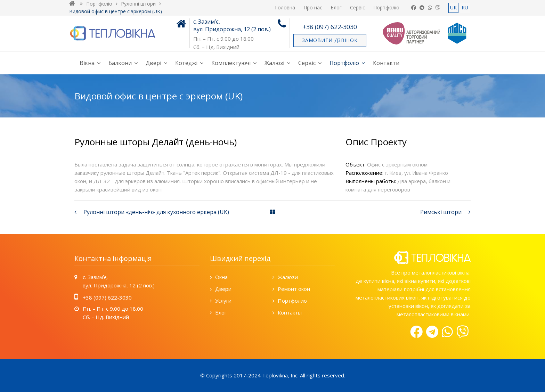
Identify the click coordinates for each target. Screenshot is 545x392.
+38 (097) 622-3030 (330, 27)
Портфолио (292, 301)
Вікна (87, 63)
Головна (285, 7)
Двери (223, 289)
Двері (153, 63)
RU (465, 7)
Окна (221, 277)
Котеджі (186, 63)
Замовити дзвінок (330, 40)
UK (453, 7)
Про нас (313, 7)
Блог (336, 7)
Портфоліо (386, 7)
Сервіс (357, 7)
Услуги (223, 301)
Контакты (290, 312)
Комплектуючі (231, 63)
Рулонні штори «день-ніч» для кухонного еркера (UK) (156, 212)
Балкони (120, 63)
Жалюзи (288, 277)
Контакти (386, 63)
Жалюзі (274, 63)
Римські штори (441, 212)
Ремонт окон (294, 289)
